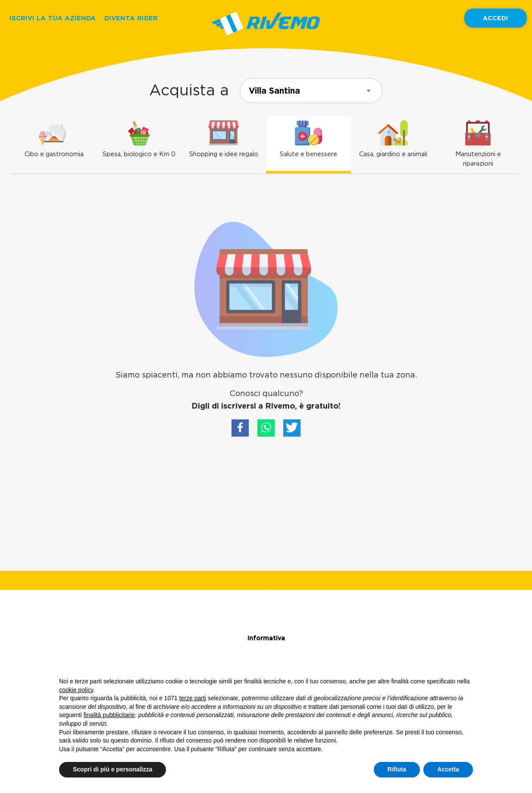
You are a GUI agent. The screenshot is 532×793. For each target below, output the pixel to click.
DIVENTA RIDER (131, 18)
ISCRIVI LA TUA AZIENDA (53, 18)
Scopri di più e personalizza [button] (113, 769)
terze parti (193, 698)
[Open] (369, 91)
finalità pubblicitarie (109, 715)
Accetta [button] (448, 769)
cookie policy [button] (76, 690)
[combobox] (311, 91)
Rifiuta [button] (397, 769)
